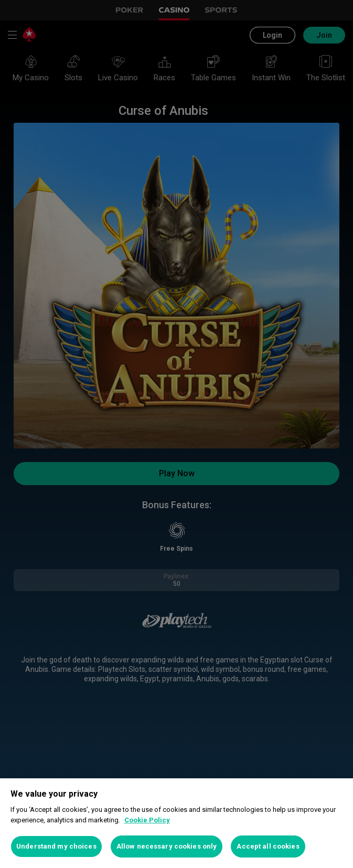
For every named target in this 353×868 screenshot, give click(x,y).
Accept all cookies (268, 846)
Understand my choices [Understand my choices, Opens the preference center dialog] (56, 846)
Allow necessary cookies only (167, 846)
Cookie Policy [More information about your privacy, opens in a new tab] (147, 820)
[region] (176, 823)
